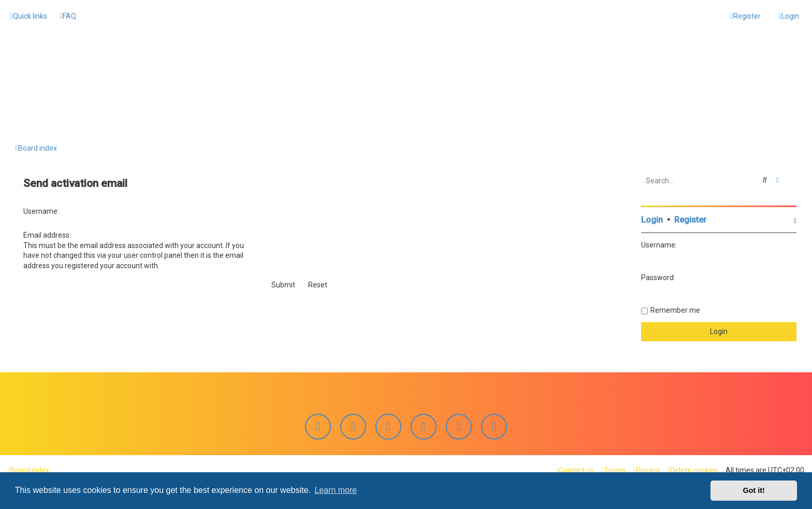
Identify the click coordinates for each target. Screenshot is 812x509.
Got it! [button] (754, 490)
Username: (41, 211)
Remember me (675, 310)
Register (690, 219)
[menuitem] (68, 16)
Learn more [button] (336, 490)
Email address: (47, 235)
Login (652, 219)
